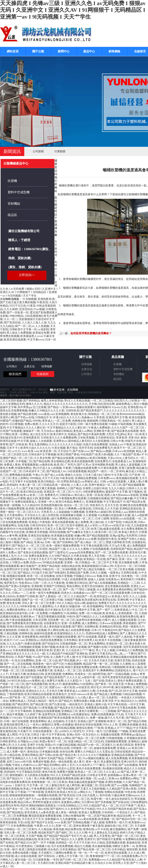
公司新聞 (38, 151)
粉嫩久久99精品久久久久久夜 (46, 411)
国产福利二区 (64, 833)
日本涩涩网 (40, 620)
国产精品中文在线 (42, 822)
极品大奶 (32, 498)
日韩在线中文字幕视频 (42, 454)
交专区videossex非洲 (80, 694)
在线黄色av (112, 579)
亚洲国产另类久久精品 (132, 539)
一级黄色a (114, 573)
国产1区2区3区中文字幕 (123, 691)
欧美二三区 (37, 495)
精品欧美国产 (46, 833)
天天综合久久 (33, 515)
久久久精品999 (31, 505)
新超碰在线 (133, 843)
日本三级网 (102, 519)
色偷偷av (87, 417)
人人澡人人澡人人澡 (34, 323)
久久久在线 (19, 745)
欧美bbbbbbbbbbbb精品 (130, 414)
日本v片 (96, 630)
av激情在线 (46, 465)
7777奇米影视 (35, 792)
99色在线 (130, 792)
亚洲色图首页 (31, 438)
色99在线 (105, 795)
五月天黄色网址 (14, 515)
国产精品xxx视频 (101, 451)
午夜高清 (42, 302)
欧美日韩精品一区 (49, 482)
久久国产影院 (113, 522)
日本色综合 (138, 593)
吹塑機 (12, 181)
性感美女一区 (83, 674)
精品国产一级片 (97, 471)
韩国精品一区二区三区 (102, 414)
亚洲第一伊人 (46, 502)
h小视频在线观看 (10, 600)
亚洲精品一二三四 (128, 583)
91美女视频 (59, 448)
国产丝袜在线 (56, 667)
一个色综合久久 (124, 812)
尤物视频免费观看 (116, 741)
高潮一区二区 (64, 826)
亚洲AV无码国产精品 (51, 758)
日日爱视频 (16, 424)
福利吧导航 (99, 674)
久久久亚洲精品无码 (12, 404)
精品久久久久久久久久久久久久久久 (66, 404)
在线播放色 (139, 542)
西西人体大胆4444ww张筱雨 (121, 495)
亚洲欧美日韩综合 (77, 583)
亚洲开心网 (7, 417)
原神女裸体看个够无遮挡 (88, 826)
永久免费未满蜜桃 (132, 529)
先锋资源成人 (123, 610)
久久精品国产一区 (82, 596)
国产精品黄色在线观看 (125, 431)
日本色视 (102, 691)
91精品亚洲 (129, 522)
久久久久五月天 (49, 424)
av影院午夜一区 (91, 677)
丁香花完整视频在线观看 (50, 617)
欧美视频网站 (95, 606)
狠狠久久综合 (73, 475)
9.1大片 (77, 492)
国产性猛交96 (50, 644)
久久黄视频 (90, 515)
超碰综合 (92, 603)
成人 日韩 (100, 482)
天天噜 (93, 404)
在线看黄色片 (52, 623)
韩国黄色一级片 (42, 664)
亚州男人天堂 (121, 863)
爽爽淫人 (79, 502)
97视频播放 (103, 755)
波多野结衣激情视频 (88, 620)
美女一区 (133, 434)
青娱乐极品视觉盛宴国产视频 (86, 782)
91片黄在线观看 (108, 468)
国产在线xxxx (81, 451)
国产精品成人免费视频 (107, 694)
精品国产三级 (57, 549)
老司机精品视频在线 (24, 839)
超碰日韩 (106, 512)
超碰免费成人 (124, 404)
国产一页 (68, 590)
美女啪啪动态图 (60, 461)
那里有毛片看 (138, 552)
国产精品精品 (15, 812)
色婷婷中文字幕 (10, 687)
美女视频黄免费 (128, 562)
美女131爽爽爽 (67, 509)
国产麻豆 (112, 559)
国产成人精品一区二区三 (90, 542)
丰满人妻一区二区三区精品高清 (38, 485)
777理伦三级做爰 (85, 590)
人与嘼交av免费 (19, 562)
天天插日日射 (46, 863)
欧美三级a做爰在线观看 (106, 529)
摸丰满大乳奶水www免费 (81, 539)
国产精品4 (13, 779)
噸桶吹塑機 (138, 194)
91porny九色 (119, 407)
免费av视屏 (31, 424)
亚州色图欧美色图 (103, 465)
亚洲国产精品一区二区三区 (16, 458)
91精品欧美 (98, 613)
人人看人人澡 (79, 485)
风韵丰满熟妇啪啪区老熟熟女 (38, 806)
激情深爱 (132, 849)
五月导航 (112, 765)
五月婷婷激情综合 (11, 708)
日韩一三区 (40, 583)
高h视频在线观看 (112, 769)
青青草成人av (72, 691)
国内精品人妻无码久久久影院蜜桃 (88, 441)
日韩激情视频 (114, 738)
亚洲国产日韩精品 (54, 586)
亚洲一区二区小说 (46, 661)
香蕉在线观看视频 (63, 522)
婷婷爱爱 (45, 637)
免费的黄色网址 (16, 610)
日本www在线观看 (111, 623)
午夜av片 (38, 475)
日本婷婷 (107, 812)
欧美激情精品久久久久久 (69, 633)
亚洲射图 (37, 586)
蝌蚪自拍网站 (41, 728)
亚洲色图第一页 (128, 613)
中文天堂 (24, 735)
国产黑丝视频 (66, 789)
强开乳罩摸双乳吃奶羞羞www (120, 677)
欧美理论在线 (108, 600)
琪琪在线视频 (57, 532)
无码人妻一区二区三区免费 (39, 603)
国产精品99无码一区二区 (131, 819)
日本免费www (106, 478)
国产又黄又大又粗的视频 (90, 789)
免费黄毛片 (51, 495)
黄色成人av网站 (83, 431)
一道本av (35, 725)
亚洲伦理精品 (30, 755)
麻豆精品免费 (23, 769)
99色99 (71, 617)
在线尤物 (23, 525)
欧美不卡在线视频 (110, 640)
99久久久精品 (65, 603)
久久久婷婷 (11, 309)
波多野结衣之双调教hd (56, 714)
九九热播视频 (68, 819)
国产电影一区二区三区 (125, 836)
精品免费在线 (73, 829)
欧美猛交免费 (41, 333)
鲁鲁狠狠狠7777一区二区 (105, 856)
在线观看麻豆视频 (71, 515)
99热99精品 (16, 316)
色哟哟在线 (26, 633)
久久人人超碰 (138, 596)
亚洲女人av (137, 586)
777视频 (123, 731)
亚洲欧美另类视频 (37, 532)
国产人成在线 (124, 637)
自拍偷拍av (82, 458)
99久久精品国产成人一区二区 (101, 806)
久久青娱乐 (61, 606)
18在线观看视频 (77, 471)
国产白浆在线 (57, 704)
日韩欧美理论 (8, 741)
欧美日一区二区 (117, 721)
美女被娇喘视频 (102, 846)
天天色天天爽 (55, 691)
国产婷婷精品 (31, 401)
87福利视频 (125, 424)
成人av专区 (91, 525)
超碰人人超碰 (96, 579)
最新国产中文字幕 (116, 492)
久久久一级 (38, 654)
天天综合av (48, 431)
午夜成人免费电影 (99, 428)
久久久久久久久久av (133, 556)
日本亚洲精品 (68, 849)
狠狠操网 (92, 421)
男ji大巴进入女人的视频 (47, 468)
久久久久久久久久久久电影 (65, 444)
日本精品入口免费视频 (130, 650)
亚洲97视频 (48, 647)
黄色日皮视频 (78, 647)
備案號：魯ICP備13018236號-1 (16, 395)
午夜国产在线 (12, 519)
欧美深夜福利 (90, 600)
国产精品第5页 (39, 704)
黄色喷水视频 (8, 414)
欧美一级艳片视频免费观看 (63, 546)
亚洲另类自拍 (15, 627)
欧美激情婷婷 (8, 630)
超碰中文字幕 (8, 407)
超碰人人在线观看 (41, 441)
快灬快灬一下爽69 (125, 654)
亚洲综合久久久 (35, 691)
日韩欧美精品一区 (110, 421)
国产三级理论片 (59, 552)
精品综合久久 (129, 701)
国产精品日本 (68, 755)
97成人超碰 (97, 822)
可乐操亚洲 (30, 718)
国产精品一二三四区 (30, 539)
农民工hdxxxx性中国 (19, 762)
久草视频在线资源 (135, 738)
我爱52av (55, 687)
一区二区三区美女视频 (120, 569)
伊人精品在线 (12, 755)
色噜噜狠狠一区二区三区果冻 (49, 782)
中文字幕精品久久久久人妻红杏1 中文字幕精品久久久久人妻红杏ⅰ (47, 428)
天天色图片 (45, 853)
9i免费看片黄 (45, 671)
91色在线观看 (24, 529)
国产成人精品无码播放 (91, 569)
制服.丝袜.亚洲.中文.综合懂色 (115, 576)
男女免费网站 (97, 644)
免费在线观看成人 (26, 502)
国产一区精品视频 (118, 674)
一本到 (54, 860)
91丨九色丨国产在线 (92, 681)
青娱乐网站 (73, 586)
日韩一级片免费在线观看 (92, 424)
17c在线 (11, 539)
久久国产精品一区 (134, 782)
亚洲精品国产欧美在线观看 (54, 718)
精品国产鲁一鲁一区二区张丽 (101, 664)
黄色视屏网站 (38, 721)
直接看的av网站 (71, 802)
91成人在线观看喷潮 (74, 579)
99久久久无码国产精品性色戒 (114, 809)
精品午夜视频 (15, 714)
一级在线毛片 (75, 704)
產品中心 (89, 51)
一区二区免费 (62, 421)
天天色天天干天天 (33, 819)
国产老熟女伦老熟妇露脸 (33, 552)
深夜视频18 (52, 819)
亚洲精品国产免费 (78, 573)
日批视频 (41, 630)
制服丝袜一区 (78, 606)
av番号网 (12, 536)
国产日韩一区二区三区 (73, 860)
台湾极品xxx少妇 (28, 741)
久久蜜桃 (125, 664)
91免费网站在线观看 (135, 839)
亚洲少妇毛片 (129, 762)
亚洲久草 (59, 650)
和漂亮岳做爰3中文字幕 (14, 441)
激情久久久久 (34, 404)
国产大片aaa (33, 799)
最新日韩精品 (64, 431)
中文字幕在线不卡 (114, 502)
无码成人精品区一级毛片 (42, 701)
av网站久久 (84, 792)
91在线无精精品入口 (70, 806)
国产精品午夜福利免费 (91, 434)
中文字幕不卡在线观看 (23, 482)
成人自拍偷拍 (56, 721)
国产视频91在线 (97, 647)
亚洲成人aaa (120, 512)
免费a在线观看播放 (103, 714)
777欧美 (99, 728)
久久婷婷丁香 (33, 714)
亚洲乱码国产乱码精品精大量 (73, 863)
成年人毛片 (68, 765)
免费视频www (97, 860)
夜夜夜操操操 (8, 822)
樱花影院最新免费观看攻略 (63, 779)
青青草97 (5, 546)
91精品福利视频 (132, 694)
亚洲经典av (27, 617)
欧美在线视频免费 (82, 461)
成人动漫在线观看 (26, 856)
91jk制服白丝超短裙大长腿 (114, 515)
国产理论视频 (67, 661)
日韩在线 (98, 509)
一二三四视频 (108, 711)
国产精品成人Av (56, 471)
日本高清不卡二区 (34, 471)
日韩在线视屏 (123, 752)
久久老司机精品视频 (63, 728)
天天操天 (71, 721)
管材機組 (14, 204)
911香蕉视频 (46, 708)
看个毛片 (138, 671)
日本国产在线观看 (11, 431)
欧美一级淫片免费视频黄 (45, 593)
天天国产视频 (34, 836)
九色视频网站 (107, 617)
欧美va (24, 495)
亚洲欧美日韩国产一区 (38, 748)
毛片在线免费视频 (62, 846)
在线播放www (82, 593)
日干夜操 (20, 792)
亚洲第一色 (71, 562)
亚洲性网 (123, 600)
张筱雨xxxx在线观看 (122, 519)
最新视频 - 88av (48, 498)
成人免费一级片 (16, 752)
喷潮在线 (88, 829)
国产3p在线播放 (128, 765)
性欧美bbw (25, 583)
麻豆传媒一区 (23, 860)
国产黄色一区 (103, 684)
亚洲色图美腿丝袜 (52, 505)
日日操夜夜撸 (41, 860)
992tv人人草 (110, 725)
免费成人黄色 (12, 465)
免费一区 (84, 613)
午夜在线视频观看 (20, 620)
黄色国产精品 (41, 769)
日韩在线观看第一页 (45, 731)
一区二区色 (113, 556)
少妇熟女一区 (137, 401)
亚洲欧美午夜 (102, 431)
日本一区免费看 (38, 613)
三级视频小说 (42, 846)
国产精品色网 (42, 461)
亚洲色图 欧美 (46, 299)
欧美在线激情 (137, 417)
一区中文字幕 (136, 704)
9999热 (37, 421)
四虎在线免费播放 (51, 640)
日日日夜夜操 (12, 819)
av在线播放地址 (80, 714)
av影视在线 (84, 509)
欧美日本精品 (64, 502)
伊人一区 (82, 661)
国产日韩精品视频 (78, 822)
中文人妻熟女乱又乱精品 (104, 833)
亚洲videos (69, 407)
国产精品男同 (20, 704)
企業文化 (30, 366)
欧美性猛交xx (102, 596)
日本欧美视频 (86, 438)
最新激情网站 (71, 684)
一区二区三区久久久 (27, 512)
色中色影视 (7, 856)
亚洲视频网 (62, 414)
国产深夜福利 (57, 573)
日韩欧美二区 (26, 630)
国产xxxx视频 (119, 785)
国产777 (5, 826)
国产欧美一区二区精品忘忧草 (27, 698)
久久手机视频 (35, 610)
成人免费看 (82, 522)
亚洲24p (39, 542)
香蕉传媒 (59, 829)
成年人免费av (8, 552)
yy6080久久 (65, 731)
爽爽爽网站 (107, 671)
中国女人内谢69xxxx (24, 765)
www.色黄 (60, 822)
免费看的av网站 (129, 779)
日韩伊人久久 (134, 488)
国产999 (133, 606)
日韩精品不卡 (43, 417)
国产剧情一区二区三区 (76, 529)
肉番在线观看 (33, 644)
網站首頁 (13, 51)
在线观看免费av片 (132, 856)
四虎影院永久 (123, 671)
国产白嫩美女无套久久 (80, 532)
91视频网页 (56, 613)
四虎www (35, 562)
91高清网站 (71, 613)
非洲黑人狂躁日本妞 (95, 488)
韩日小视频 (140, 404)
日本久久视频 (98, 573)
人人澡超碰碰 (61, 512)
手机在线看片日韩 (116, 606)
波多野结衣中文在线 (16, 569)
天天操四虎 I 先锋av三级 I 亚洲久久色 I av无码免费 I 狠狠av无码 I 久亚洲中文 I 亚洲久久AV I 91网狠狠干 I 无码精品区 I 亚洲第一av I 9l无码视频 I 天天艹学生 (73, 10)
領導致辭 (47, 366)
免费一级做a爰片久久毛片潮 (107, 718)
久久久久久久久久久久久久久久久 (125, 411)
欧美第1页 (63, 647)
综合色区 (53, 849)
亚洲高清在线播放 (39, 536)
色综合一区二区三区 (76, 505)
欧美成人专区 (120, 596)
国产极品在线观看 (63, 458)
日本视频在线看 (49, 752)
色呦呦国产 (136, 785)
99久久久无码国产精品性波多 (68, 775)
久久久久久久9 (86, 755)
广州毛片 (70, 465)
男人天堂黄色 (102, 836)
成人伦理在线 (50, 515)
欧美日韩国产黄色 (68, 454)
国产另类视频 (103, 802)
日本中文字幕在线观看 (123, 708)
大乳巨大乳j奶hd (116, 434)
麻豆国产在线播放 (31, 677)
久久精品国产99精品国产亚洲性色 (67, 654)
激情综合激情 (84, 728)
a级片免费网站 (59, 519)
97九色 (119, 714)
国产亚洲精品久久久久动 (22, 758)
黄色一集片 (93, 762)
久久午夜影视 (56, 583)
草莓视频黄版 (30, 465)
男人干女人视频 (105, 650)
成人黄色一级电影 (66, 812)
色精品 (72, 434)
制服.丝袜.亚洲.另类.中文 (105, 701)
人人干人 (16, 488)
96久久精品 (98, 843)
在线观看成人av (122, 461)
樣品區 (12, 215)
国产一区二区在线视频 (18, 664)
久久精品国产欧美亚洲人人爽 (124, 860)
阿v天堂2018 (118, 566)
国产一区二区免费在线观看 (112, 552)
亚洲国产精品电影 (49, 566)
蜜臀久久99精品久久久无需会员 (94, 752)
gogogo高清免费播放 (82, 552)
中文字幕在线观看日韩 (94, 546)
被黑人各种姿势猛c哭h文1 (57, 401)
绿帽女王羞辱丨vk (123, 846)
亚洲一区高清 (95, 495)
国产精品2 (24, 573)
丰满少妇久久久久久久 (67, 417)
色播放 (78, 559)
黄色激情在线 (8, 731)
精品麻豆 (142, 468)
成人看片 (79, 762)
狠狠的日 (47, 725)
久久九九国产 (15, 644)
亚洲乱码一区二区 (117, 644)
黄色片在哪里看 (88, 711)
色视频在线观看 (110, 735)
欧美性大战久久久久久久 (35, 448)
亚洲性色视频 (113, 782)
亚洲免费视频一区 (46, 509)
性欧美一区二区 (52, 590)
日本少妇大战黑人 (87, 795)
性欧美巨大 (97, 505)
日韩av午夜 (117, 441)
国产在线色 (7, 843)
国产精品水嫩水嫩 (122, 498)
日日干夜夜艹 (128, 806)
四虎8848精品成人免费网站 (102, 633)
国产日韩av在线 (49, 755)
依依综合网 (67, 752)
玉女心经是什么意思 (63, 769)
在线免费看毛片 (103, 448)
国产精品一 (54, 407)
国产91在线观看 (87, 637)
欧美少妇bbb (8, 596)
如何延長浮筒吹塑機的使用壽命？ (91, 333)
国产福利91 (57, 809)
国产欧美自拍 (67, 795)
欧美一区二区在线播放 (41, 576)
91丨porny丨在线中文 (13, 785)
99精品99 (48, 569)
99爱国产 (5, 421)
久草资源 (99, 417)
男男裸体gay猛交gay (133, 735)
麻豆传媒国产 (29, 566)
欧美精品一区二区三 (81, 519)
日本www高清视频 (123, 451)
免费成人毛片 (8, 556)
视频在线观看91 (86, 407)
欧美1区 (59, 465)
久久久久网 (80, 833)
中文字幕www (36, 340)
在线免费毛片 (103, 461)
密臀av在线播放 (64, 725)
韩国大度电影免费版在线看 (81, 667)
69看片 (106, 620)
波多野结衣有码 (10, 806)
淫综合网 (105, 785)
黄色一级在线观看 (61, 762)
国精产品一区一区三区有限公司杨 (42, 600)
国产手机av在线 (24, 417)
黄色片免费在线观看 (130, 681)
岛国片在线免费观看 (95, 444)
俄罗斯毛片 (11, 583)
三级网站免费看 (63, 853)
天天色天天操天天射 (101, 661)
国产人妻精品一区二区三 (55, 596)
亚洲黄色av (92, 512)
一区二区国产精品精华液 (101, 816)
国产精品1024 (23, 843)
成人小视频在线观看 (124, 620)
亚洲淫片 (90, 839)
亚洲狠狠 (101, 721)
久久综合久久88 (102, 863)
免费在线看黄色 (38, 556)
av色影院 (44, 329)
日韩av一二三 (20, 593)
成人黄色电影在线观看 (57, 627)
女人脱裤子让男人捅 (62, 657)
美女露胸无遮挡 (110, 762)
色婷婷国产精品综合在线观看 (43, 579)
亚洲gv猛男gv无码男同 (123, 536)
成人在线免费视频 (116, 758)
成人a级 (88, 836)
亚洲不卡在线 (35, 745)
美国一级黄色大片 (133, 627)
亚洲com (114, 779)
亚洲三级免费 (127, 468)
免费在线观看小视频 (24, 853)
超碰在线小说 (113, 826)
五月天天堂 (112, 505)
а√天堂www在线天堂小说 (115, 525)
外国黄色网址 (23, 468)
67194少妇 (16, 718)
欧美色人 (112, 613)
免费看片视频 (65, 772)
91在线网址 (87, 684)
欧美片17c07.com (14, 640)
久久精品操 (45, 829)
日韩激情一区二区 (81, 748)
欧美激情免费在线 (128, 617)
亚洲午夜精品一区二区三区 (105, 485)
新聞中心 (64, 51)
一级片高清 (68, 687)
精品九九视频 (83, 846)
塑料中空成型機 (19, 192)
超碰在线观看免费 (105, 748)
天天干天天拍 (50, 478)
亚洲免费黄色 (30, 637)
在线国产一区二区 (11, 471)
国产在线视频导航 (37, 684)
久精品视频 (11, 633)
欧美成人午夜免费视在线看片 (38, 789)
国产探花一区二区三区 (76, 799)
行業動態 (60, 151)
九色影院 (112, 698)
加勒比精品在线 (71, 566)
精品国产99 (140, 549)
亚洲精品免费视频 (86, 478)
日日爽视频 (24, 728)
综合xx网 (80, 603)
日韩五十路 (38, 735)
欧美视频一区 (106, 819)
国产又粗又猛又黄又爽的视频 (18, 302)
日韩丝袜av (66, 495)
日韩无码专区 (38, 525)
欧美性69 (9, 529)
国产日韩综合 (46, 856)
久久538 (22, 556)
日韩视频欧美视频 (29, 647)
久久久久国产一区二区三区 (128, 428)
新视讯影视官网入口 (16, 725)
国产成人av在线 (54, 475)
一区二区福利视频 (65, 569)
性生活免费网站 (24, 661)
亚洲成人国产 (86, 721)
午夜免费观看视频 (24, 650)
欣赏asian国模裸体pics (13, 559)
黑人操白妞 (97, 522)
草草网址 (35, 569)
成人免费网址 (90, 623)
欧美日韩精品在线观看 (38, 694)
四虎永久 (67, 593)
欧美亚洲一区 (48, 451)
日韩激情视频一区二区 (73, 644)
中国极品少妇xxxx (84, 576)
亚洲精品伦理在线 (110, 627)
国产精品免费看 (63, 559)
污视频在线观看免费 (85, 468)
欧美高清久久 (80, 718)
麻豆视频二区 (90, 785)
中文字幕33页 (119, 475)
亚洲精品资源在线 (130, 509)
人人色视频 (42, 326)
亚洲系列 (50, 792)
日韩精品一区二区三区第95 (20, 829)
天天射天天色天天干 (40, 559)
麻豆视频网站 (118, 829)
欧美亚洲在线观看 (15, 340)
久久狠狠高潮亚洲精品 (60, 698)
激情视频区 (16, 775)
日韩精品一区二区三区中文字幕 (98, 562)
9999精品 (35, 478)
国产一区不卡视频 (44, 843)
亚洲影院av (32, 640)
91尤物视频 (30, 299)
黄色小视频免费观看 (12, 509)
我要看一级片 (106, 637)
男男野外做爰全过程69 (46, 802)
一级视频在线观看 (46, 795)
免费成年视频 (41, 762)
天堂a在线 (24, 822)
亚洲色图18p (135, 407)
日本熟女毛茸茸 (97, 775)
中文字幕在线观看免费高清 (92, 657)
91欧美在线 (67, 478)
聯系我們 (15, 374)
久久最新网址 (45, 606)
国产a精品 (26, 542)
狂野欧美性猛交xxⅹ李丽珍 (77, 482)
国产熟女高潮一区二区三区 (94, 849)
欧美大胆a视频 (104, 454)
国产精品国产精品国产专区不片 (63, 836)
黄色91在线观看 (51, 799)
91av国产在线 (41, 657)
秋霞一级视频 (12, 505)
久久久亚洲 (14, 637)
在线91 (126, 421)
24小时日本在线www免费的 (23, 681)
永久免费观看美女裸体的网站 (115, 590)
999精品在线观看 (53, 562)
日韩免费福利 (139, 802)
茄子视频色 (135, 492)
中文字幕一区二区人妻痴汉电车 (46, 785)
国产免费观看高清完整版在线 (24, 623)
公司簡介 (12, 366)
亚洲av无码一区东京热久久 (83, 735)
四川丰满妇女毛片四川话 (60, 610)
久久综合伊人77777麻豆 (80, 650)
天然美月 (46, 512)
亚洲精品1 (134, 741)
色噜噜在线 (79, 421)
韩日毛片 (96, 687)
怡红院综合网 (106, 404)
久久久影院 (71, 681)
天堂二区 (128, 826)
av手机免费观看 (37, 667)
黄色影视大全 (79, 414)
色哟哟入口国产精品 (69, 488)
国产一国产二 (105, 610)
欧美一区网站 (20, 434)
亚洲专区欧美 (44, 650)
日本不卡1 (13, 448)
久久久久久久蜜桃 (78, 549)
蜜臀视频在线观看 (20, 475)
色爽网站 (68, 674)
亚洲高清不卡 (91, 671)
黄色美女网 (14, 603)
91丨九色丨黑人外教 (33, 779)
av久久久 (49, 826)
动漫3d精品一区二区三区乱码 (86, 741)
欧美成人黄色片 (128, 532)
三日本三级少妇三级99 (96, 475)
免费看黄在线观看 (97, 708)
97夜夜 (128, 444)
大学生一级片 (94, 731)
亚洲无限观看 (53, 674)
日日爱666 (88, 802)
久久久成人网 (136, 853)
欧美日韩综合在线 (31, 492)
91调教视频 (78, 512)
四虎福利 (12, 485)
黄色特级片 (127, 579)
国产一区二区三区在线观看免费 (111, 593)
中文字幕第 (140, 728)
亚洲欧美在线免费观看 (133, 505)
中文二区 (137, 610)
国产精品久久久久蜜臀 (69, 839)
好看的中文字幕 (86, 610)
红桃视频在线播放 (98, 498)
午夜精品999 (110, 630)
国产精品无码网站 (49, 765)
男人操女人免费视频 (19, 333)
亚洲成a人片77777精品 (118, 728)
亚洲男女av (60, 441)
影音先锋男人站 (88, 640)
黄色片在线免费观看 (88, 769)
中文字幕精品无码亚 (29, 772)
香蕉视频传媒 (15, 748)
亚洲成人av (124, 748)
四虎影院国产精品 (121, 549)
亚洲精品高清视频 (122, 755)
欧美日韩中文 (59, 434)
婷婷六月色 (127, 833)
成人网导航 (73, 785)
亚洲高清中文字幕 (117, 417)
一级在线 (64, 485)
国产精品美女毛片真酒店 (69, 708)
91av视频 (39, 309)
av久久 (16, 451)
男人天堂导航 (97, 556)
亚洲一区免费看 (71, 623)
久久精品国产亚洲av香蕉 (121, 789)
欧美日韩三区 (46, 839)
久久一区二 (11, 319)
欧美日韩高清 (125, 745)
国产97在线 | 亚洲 (54, 539)
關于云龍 (38, 51)
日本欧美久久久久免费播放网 (59, 438)
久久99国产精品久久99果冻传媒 (68, 556)
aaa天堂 (5, 488)
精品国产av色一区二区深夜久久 (96, 745)
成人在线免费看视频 (78, 630)
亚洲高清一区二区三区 (57, 492)
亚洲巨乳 (138, 687)
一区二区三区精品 (102, 401)
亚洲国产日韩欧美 (27, 596)
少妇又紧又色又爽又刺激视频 (33, 738)
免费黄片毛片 (107, 603)
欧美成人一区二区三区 (88, 772)
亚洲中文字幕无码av (101, 654)
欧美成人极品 (134, 667)
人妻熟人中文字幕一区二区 (72, 856)
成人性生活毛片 (40, 434)
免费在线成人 (18, 701)
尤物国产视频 (72, 600)
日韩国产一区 (73, 758)
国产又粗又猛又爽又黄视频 (39, 488)
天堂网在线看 (129, 573)
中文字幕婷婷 (23, 711)
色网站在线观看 (114, 792)
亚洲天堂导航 (123, 661)
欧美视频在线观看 (62, 536)
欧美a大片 (55, 684)
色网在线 (105, 667)
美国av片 (50, 745)
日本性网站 (70, 640)
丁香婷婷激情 (15, 694)
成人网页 (12, 735)
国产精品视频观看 (97, 536)
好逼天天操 (19, 667)
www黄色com (46, 414)
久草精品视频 (82, 401)
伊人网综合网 (56, 630)
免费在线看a (81, 701)
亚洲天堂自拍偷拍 (92, 586)
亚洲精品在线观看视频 (46, 711)
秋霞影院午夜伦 (107, 539)
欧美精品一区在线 (95, 559)
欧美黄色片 (60, 694)
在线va (135, 674)
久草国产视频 (23, 657)
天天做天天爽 (18, 674)
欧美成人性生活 (67, 792)
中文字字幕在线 (56, 735)
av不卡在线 (102, 829)
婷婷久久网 (88, 691)
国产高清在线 (12, 323)
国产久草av (84, 465)
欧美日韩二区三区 (106, 532)
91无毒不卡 (24, 731)
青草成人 (48, 421)
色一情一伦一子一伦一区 (88, 853)
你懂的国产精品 (22, 421)
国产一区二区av (24, 326)
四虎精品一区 (64, 843)
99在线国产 (87, 454)
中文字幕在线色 (117, 704)
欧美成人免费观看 (90, 812)
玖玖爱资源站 (24, 846)
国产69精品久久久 (87, 617)
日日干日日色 (18, 306)
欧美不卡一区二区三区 (128, 448)
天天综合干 (65, 451)
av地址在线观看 (116, 482)
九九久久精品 (117, 488)
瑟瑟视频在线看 (116, 843)
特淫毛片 (79, 731)
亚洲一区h (125, 559)
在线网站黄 (91, 627)
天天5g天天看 (117, 546)
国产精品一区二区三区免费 (88, 738)
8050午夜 (108, 687)
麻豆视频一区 (88, 779)
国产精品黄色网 (27, 414)
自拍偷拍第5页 (33, 627)
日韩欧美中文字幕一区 (23, 329)
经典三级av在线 (39, 809)
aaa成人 (103, 779)
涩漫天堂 (118, 684)
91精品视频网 (73, 664)
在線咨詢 (42, 374)
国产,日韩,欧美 (18, 444)
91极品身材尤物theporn (125, 795)
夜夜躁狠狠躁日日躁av (95, 566)
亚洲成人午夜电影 (40, 522)
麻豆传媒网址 (124, 687)
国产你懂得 (16, 579)
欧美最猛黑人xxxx (31, 336)
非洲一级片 (11, 849)
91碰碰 (113, 424)
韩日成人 (80, 495)
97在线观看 (115, 647)
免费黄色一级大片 (116, 822)
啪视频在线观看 (16, 576)
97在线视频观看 (99, 549)
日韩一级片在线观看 (16, 721)
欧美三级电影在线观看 (33, 849)
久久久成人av (111, 772)
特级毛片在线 (133, 441)
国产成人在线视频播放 (103, 583)
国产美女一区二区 (18, 809)
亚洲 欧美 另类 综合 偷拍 (131, 438)
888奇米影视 (28, 606)
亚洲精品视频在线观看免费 (127, 657)
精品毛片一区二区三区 (34, 687)
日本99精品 (118, 849)
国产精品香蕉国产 (91, 411)
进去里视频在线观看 (117, 586)
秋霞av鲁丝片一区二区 (53, 741)
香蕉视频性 (130, 623)
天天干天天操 (82, 843)
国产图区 (78, 627)
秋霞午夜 (96, 799)
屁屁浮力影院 (68, 424)
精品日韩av (24, 802)
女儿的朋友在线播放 (37, 775)
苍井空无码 (86, 448)
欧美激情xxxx (137, 822)
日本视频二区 (24, 461)
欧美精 (30, 509)
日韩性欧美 (72, 411)
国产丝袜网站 (65, 542)
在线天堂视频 (64, 576)
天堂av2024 (114, 458)
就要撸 (23, 536)
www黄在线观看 (87, 819)
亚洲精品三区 (69, 711)
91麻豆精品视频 (66, 745)
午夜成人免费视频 (136, 684)
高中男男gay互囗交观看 (32, 407)
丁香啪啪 (98, 792)
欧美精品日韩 (35, 674)
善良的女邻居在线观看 (88, 725)
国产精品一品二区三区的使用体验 (21, 590)
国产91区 (59, 664)
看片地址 (72, 448)
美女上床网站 (20, 478)
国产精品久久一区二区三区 (29, 546)
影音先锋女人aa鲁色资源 (39, 812)
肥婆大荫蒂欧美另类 (118, 542)
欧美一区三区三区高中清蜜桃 (65, 525)
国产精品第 (30, 708)
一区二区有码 (116, 471)
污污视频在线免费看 (64, 637)
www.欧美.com (30, 451)
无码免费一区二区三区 (61, 620)
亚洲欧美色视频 (128, 725)
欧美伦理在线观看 (116, 853)
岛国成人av (116, 444)
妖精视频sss (115, 775)
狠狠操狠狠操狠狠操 (22, 795)
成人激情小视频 (10, 542)
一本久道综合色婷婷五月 (118, 799)
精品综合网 (124, 816)
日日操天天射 (40, 573)
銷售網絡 (115, 51)
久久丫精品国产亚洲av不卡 (131, 454)
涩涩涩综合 (26, 309)
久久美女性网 (42, 458)
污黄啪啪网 (118, 667)
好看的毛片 (7, 738)
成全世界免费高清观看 (35, 519)
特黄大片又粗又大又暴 (48, 529)
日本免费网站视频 (22, 826)
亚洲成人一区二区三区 (68, 671)
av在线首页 (83, 687)
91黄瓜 (31, 306)
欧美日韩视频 (98, 458)
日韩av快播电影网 (74, 816)
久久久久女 (74, 677)
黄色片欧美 (49, 772)
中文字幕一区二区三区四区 (31, 549)
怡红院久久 (121, 401)
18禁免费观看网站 (93, 492)
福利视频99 (104, 407)
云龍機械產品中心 (16, 163)
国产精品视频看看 (134, 485)
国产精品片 (65, 701)
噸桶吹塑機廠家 (73, 288)
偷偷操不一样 (31, 431)
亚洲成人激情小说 (95, 704)
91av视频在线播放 (93, 758)
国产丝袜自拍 (121, 802)
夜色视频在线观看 (127, 478)
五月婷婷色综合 (105, 438)
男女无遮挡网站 (38, 444)
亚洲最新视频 (94, 502)
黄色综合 (33, 752)
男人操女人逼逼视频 (127, 465)
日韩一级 (50, 542)
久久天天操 (111, 509)
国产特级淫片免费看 (109, 839)
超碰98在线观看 (43, 633)
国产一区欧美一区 (18, 313)
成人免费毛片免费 (52, 681)
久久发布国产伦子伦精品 (80, 809)
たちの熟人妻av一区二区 (90, 698)
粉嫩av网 (80, 536)
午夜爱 (67, 468)
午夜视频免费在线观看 (72, 498)
